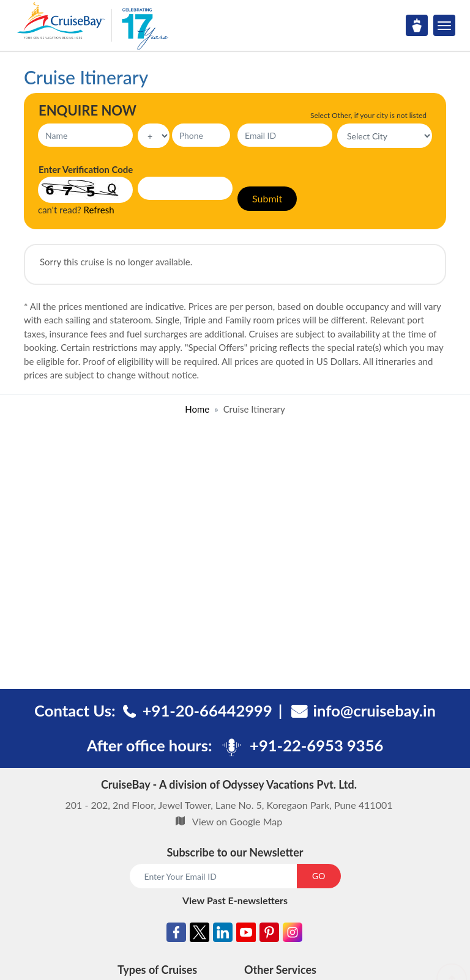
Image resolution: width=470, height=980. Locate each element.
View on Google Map (237, 821)
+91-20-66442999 (207, 710)
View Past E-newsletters (235, 900)
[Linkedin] (223, 934)
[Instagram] (293, 934)
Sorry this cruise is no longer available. (116, 262)
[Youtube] (246, 934)
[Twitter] (200, 934)
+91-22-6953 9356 (316, 745)
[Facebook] (176, 934)
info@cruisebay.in (375, 710)
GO (319, 876)
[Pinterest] (269, 934)
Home (197, 409)
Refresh (99, 210)
